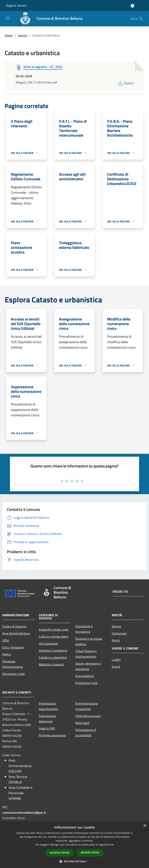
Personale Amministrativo (13, 664)
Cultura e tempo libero (54, 636)
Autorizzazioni (85, 676)
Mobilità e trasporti (51, 664)
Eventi (116, 667)
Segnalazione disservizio (48, 719)
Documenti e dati (14, 674)
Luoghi (116, 660)
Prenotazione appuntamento (49, 706)
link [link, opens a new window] (112, 845)
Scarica (125, 83)
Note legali (82, 723)
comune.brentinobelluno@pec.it (24, 812)
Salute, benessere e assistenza (88, 666)
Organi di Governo (14, 626)
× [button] (145, 826)
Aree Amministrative (16, 633)
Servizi (23, 35)
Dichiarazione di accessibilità (86, 733)
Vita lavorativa (48, 643)
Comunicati (119, 633)
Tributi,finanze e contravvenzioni (86, 654)
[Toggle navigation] (8, 18)
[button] (74, 861)
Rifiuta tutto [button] (90, 853)
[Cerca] (141, 19)
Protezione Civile (86, 683)
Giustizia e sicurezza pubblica (89, 641)
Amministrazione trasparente (87, 706)
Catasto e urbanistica (53, 657)
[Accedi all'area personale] (132, 6)
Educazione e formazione (84, 629)
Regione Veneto (16, 5)
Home (9, 35)
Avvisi (116, 640)
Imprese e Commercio (53, 650)
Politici (7, 654)
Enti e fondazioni (13, 647)
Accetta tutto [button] (60, 853)
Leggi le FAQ (47, 728)
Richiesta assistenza (52, 735)
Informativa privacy (88, 716)
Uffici (6, 640)
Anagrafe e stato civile (54, 629)
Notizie (116, 626)
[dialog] (74, 845)
